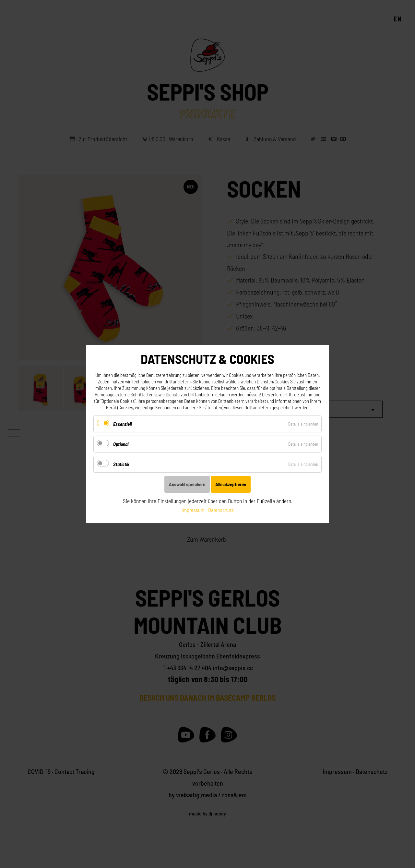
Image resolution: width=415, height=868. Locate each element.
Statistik (121, 464)
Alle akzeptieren (231, 484)
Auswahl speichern (187, 484)
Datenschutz (221, 510)
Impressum (193, 510)
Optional (121, 444)
